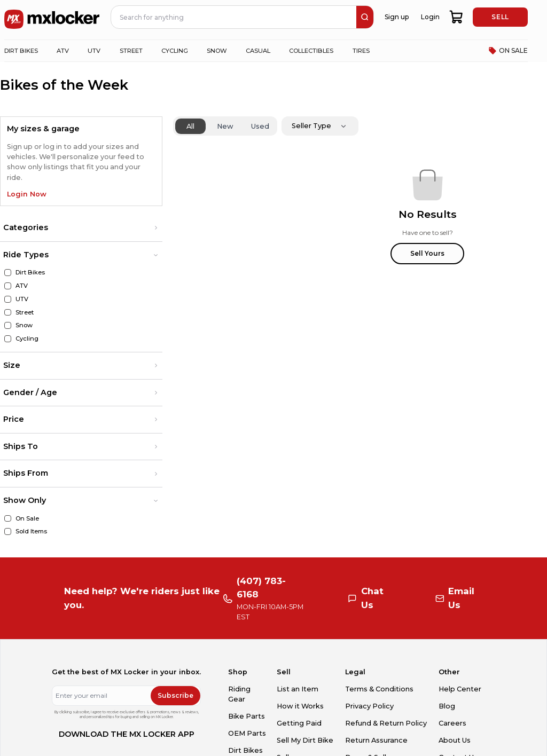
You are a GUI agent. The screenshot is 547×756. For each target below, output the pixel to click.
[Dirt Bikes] (8, 273)
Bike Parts (247, 716)
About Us (455, 740)
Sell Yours (427, 253)
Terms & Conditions (379, 689)
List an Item (298, 689)
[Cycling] (8, 339)
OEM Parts (247, 733)
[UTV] (8, 299)
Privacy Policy (369, 706)
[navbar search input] (234, 17)
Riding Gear (239, 694)
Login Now (27, 194)
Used (260, 126)
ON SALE (508, 51)
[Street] (8, 313)
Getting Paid (299, 723)
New (225, 126)
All (190, 126)
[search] (365, 17)
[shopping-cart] (456, 17)
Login (430, 17)
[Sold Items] (8, 531)
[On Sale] (8, 519)
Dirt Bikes (245, 750)
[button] (81, 228)
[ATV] (8, 286)
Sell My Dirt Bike (305, 740)
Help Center (460, 689)
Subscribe (175, 695)
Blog (447, 706)
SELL (500, 17)
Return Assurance (376, 740)
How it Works (300, 706)
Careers (452, 723)
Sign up (397, 17)
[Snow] (8, 325)
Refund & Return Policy (386, 723)
